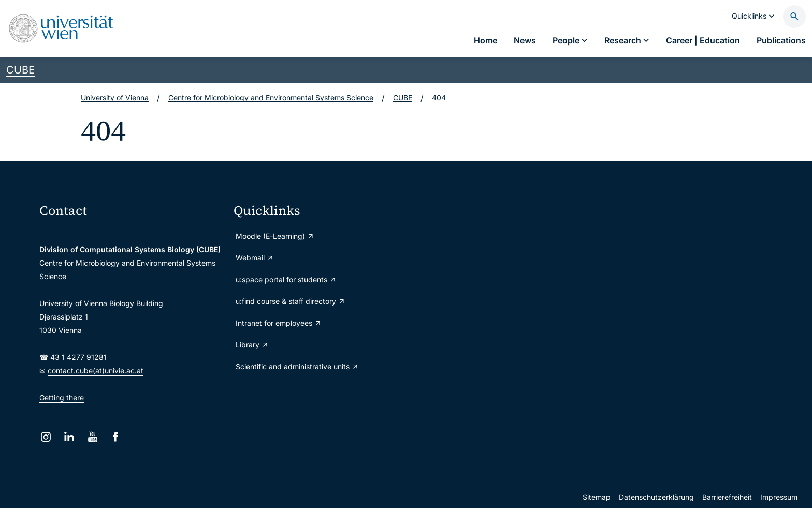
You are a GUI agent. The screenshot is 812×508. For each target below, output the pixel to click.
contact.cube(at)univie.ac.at (96, 371)
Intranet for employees (279, 323)
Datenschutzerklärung (656, 497)
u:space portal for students (286, 279)
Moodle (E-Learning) (275, 236)
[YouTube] (92, 437)
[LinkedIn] (69, 437)
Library (252, 345)
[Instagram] (46, 437)
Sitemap (597, 497)
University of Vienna (115, 98)
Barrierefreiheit (727, 497)
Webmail (255, 258)
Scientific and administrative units (297, 366)
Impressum (779, 497)
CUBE (20, 70)
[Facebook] (116, 437)
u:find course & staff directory (291, 301)
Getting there (62, 397)
